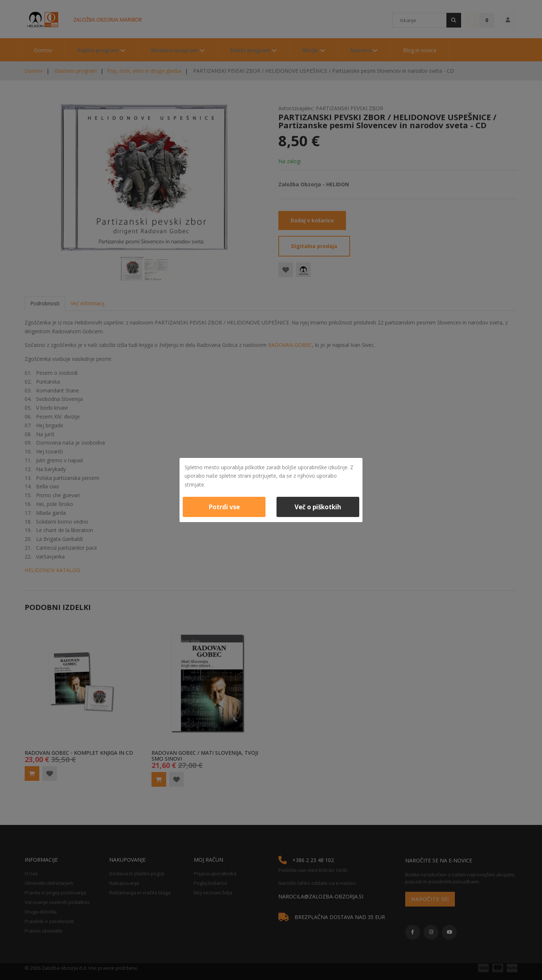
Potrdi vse (224, 507)
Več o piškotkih (318, 507)
